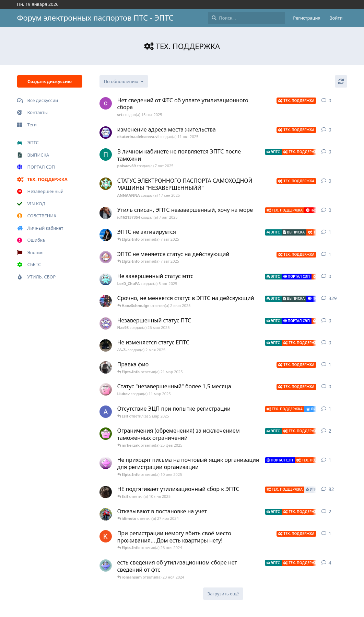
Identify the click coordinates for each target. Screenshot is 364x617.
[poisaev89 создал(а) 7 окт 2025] (106, 155)
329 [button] (333, 298)
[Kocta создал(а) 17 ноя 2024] (106, 536)
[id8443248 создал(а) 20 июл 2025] (106, 235)
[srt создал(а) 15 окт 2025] (106, 103)
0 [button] (330, 100)
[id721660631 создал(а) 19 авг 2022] (106, 492)
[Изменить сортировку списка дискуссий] (124, 81)
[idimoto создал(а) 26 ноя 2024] (106, 514)
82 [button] (331, 489)
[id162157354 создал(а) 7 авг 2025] (106, 213)
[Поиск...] (246, 18)
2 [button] (330, 431)
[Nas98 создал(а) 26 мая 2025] (106, 323)
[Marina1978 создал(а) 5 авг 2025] (106, 257)
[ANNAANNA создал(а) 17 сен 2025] (106, 184)
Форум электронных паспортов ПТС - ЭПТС (95, 18)
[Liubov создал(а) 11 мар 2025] (106, 389)
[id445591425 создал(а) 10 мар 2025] (106, 367)
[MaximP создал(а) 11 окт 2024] (106, 565)
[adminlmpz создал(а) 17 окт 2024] (106, 463)
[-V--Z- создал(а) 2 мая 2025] (106, 345)
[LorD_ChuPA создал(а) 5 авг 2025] (106, 279)
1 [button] (330, 232)
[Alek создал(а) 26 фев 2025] (106, 412)
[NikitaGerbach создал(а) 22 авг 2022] (106, 301)
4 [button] (330, 563)
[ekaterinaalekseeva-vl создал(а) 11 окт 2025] (106, 133)
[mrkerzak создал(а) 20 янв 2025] (106, 434)
